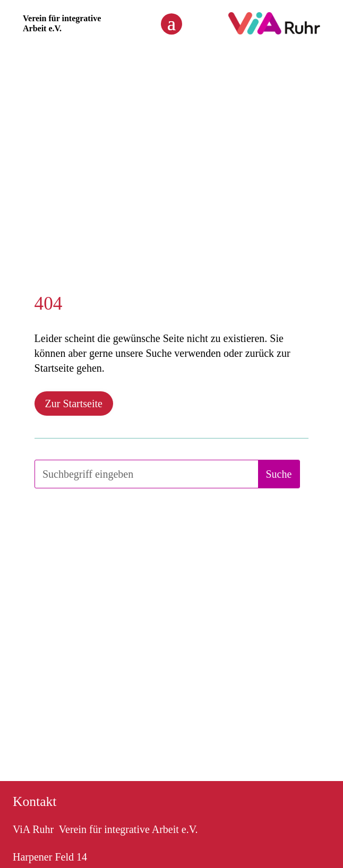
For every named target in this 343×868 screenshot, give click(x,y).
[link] (274, 32)
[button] (171, 23)
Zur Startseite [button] (74, 404)
